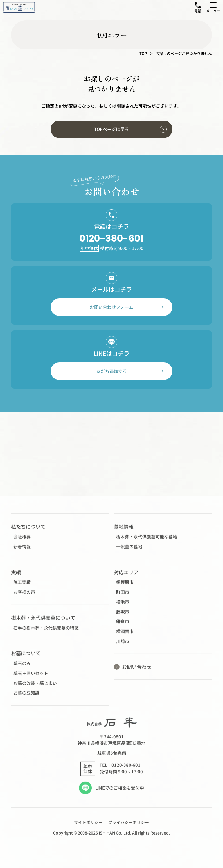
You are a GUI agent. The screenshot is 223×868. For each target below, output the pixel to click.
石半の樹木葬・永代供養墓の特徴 (46, 631)
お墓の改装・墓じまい (35, 687)
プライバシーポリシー (129, 826)
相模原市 (125, 586)
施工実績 (22, 586)
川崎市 (123, 645)
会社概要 (22, 540)
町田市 (123, 595)
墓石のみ (22, 667)
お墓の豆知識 (26, 696)
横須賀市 (125, 635)
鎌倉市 (123, 625)
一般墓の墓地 (129, 550)
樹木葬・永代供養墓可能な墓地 (147, 540)
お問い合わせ (137, 670)
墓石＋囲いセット (31, 677)
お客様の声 (24, 595)
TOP (143, 53)
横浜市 (123, 605)
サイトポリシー (88, 826)
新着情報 (22, 550)
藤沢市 (123, 615)
